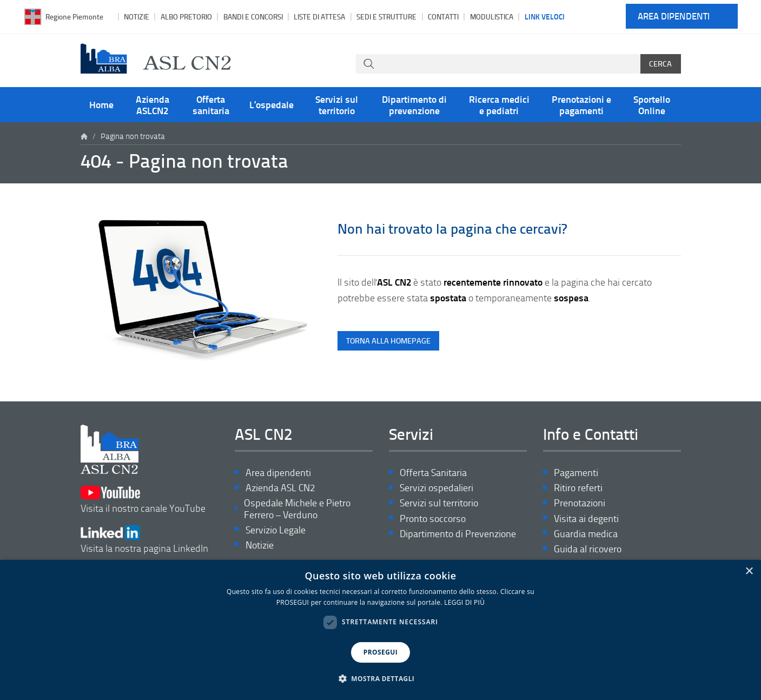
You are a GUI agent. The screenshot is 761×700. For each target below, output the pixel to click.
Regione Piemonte (74, 16)
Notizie (137, 16)
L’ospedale (272, 104)
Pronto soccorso (433, 519)
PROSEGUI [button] (380, 652)
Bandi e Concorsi (253, 16)
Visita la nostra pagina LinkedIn (144, 540)
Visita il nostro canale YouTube (143, 500)
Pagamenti (576, 473)
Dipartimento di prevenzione (414, 104)
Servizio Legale (276, 530)
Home (101, 104)
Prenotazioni (580, 503)
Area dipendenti (674, 16)
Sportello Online (652, 104)
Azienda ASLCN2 (153, 104)
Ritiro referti (578, 488)
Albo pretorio (186, 16)
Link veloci (545, 16)
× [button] (749, 572)
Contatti (443, 16)
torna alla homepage (388, 340)
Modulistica (492, 16)
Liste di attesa (319, 16)
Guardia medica (586, 534)
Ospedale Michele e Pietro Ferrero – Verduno (297, 509)
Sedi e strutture (386, 16)
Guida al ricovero (588, 549)
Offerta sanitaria (211, 104)
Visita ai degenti (586, 519)
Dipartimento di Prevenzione (458, 534)
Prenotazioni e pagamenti (581, 104)
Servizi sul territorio (337, 104)
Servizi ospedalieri (436, 488)
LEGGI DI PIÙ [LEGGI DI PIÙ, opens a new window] (464, 602)
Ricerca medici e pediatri (499, 104)
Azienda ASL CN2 (280, 488)
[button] (381, 679)
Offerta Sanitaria (433, 473)
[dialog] (380, 630)
